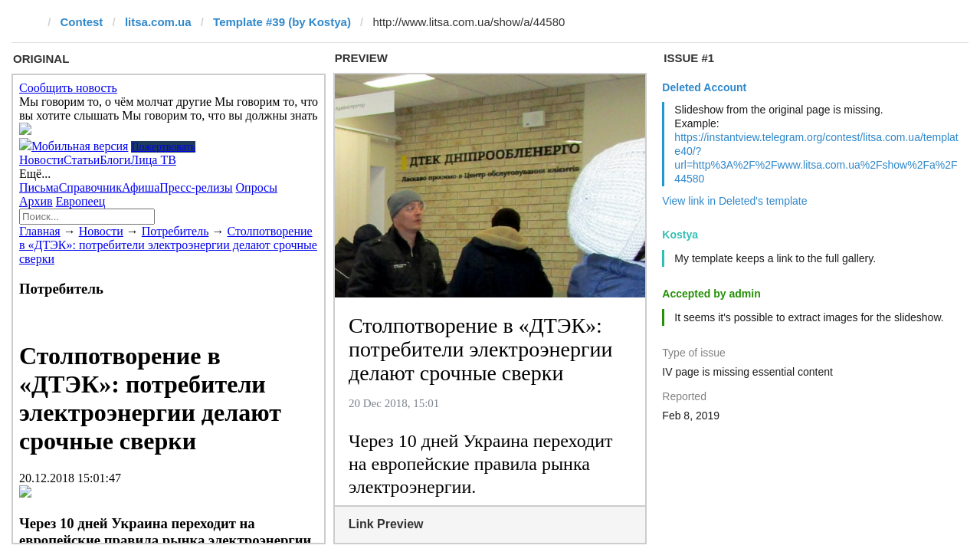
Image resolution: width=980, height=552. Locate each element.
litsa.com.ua (158, 22)
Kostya (680, 235)
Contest (82, 22)
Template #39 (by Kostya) (282, 22)
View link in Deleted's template (734, 201)
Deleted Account (704, 87)
